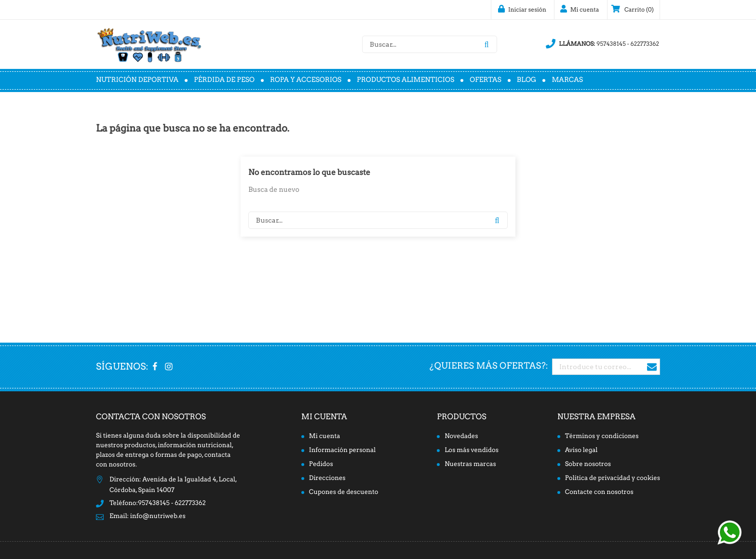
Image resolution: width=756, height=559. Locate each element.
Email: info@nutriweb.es (148, 516)
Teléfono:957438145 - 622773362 (158, 503)
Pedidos (321, 464)
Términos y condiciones (602, 436)
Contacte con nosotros (599, 492)
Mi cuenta (324, 417)
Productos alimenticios (405, 80)
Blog (527, 80)
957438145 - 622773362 (602, 44)
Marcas (567, 80)
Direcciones (327, 478)
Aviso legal (581, 450)
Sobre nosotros (588, 464)
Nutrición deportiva (137, 80)
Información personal (342, 450)
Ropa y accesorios (306, 80)
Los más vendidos (472, 450)
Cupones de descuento (344, 492)
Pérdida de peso (224, 80)
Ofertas (486, 80)
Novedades (461, 436)
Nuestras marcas (470, 464)
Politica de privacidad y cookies (613, 478)
